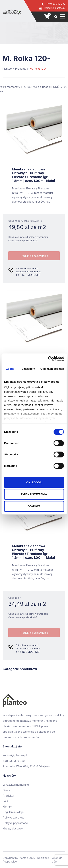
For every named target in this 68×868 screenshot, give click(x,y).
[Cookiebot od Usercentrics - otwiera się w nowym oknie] (48, 359)
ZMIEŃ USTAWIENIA (34, 494)
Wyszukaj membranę (16, 785)
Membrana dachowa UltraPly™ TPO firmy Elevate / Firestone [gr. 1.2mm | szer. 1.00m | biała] (34, 552)
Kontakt (7, 807)
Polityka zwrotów (13, 817)
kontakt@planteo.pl (55, 8)
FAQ (5, 801)
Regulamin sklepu (14, 812)
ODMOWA (34, 506)
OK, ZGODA (34, 482)
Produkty (8, 796)
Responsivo (10, 862)
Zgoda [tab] (10, 369)
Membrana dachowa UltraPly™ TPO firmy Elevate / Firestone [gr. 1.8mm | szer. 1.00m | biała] (34, 175)
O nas (6, 790)
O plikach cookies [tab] (52, 369)
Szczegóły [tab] (28, 369)
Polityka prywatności (16, 823)
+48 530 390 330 (56, 4)
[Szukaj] (56, 17)
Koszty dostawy (13, 828)
